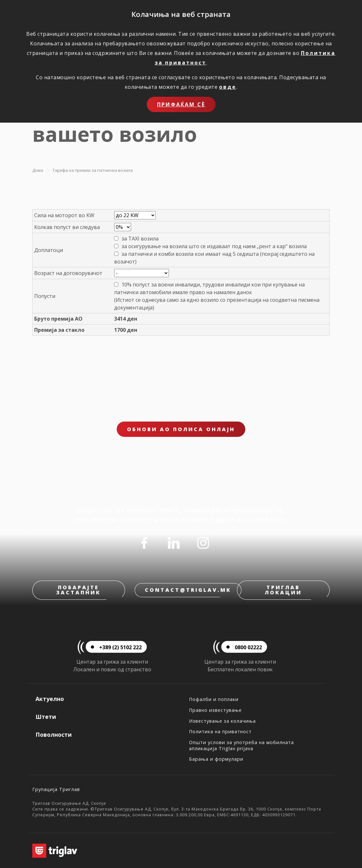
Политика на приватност (220, 731)
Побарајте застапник (79, 590)
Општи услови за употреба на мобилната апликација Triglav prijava (241, 745)
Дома (38, 170)
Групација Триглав (56, 789)
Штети (46, 717)
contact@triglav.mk (188, 590)
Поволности (54, 735)
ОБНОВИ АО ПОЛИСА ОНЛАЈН (181, 429)
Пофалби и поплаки (214, 699)
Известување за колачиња (222, 721)
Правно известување (215, 710)
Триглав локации (283, 590)
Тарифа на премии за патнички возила (93, 170)
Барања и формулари (216, 759)
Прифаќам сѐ (181, 104)
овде (228, 87)
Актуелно (50, 699)
